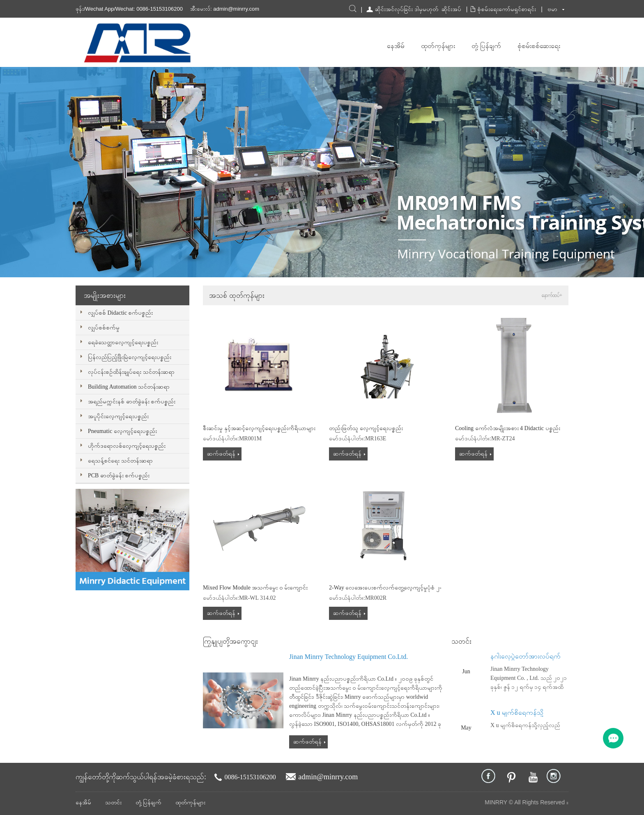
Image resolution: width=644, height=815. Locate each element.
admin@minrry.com (236, 9)
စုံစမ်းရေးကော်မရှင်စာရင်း (507, 9)
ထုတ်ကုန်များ (438, 46)
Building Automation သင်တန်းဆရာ (129, 387)
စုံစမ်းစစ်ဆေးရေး (539, 46)
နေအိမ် (396, 46)
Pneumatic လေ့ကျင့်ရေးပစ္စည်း (122, 431)
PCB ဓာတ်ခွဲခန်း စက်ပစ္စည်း (119, 475)
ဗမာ (552, 9)
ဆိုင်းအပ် (451, 9)
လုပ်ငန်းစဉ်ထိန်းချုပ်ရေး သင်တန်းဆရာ (131, 372)
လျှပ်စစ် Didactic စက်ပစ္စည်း (120, 313)
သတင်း (113, 802)
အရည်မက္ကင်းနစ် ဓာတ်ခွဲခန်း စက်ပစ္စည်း (132, 402)
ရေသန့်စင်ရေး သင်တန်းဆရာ (120, 461)
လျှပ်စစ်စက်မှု (104, 328)
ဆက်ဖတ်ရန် (221, 454)
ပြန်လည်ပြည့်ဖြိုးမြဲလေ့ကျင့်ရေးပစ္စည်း (130, 357)
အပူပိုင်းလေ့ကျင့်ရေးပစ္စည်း (118, 416)
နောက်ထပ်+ (552, 295)
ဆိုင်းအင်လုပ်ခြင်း (394, 9)
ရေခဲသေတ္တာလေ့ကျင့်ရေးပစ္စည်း (123, 342)
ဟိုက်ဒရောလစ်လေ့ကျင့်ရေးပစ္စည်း (127, 446)
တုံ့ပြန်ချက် (486, 46)
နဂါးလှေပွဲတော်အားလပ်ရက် (526, 656)
